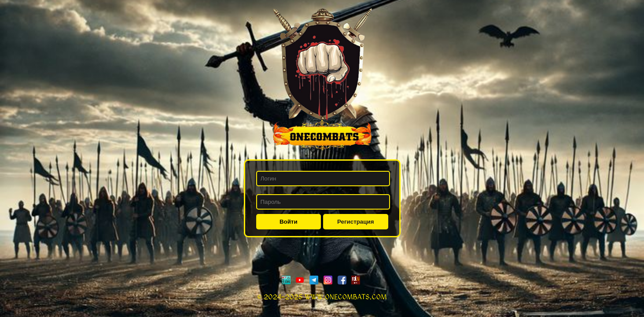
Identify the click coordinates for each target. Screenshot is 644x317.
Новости (35, 23)
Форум (28, 54)
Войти (289, 222)
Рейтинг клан (43, 39)
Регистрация (355, 222)
